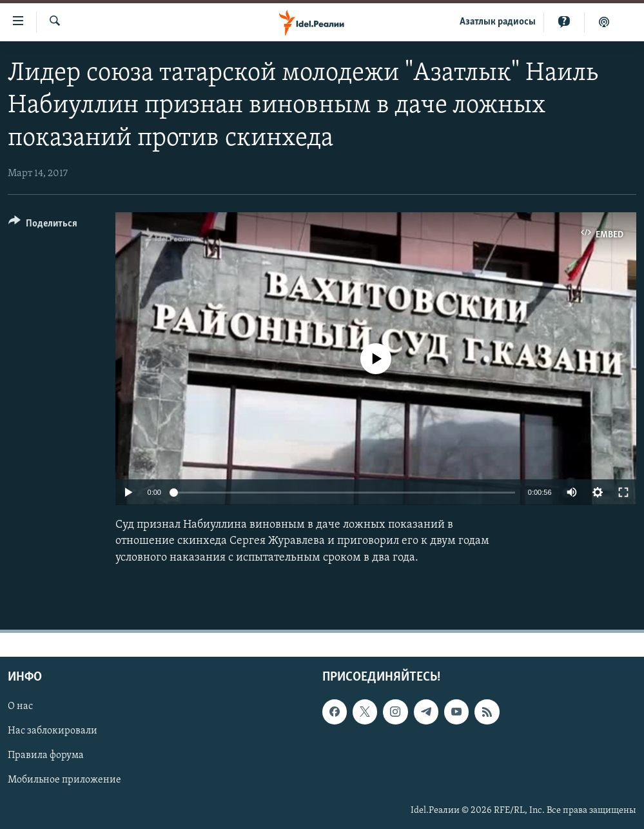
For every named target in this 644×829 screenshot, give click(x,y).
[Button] (43, 225)
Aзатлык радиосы (498, 22)
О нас (20, 706)
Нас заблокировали (53, 731)
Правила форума (46, 755)
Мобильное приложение (64, 780)
